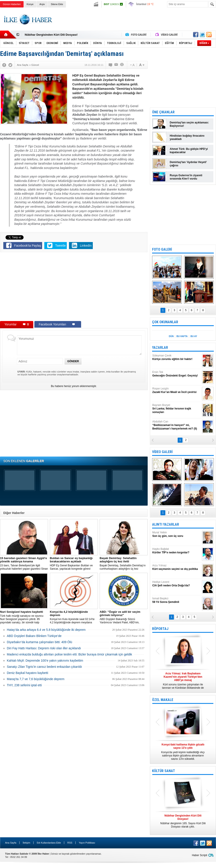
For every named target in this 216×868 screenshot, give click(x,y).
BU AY (194, 336)
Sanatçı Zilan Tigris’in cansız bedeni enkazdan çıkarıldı (44, 667)
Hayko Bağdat (177, 551)
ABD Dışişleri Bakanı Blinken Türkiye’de (34, 636)
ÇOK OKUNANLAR (165, 322)
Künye (30, 4)
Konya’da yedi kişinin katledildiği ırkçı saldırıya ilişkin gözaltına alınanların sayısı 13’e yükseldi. (183, 752)
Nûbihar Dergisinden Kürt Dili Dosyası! (51, 35)
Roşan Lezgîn (177, 390)
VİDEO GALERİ (162, 452)
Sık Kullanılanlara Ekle (49, 843)
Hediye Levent (177, 584)
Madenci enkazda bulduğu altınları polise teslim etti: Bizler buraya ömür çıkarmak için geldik (69, 654)
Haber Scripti (200, 855)
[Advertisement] (74, 288)
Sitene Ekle (57, 4)
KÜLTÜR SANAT (164, 771)
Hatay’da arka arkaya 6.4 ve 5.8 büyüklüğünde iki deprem (46, 630)
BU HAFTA (182, 336)
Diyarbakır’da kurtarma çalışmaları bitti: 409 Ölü (39, 642)
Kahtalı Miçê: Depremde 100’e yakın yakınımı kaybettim (45, 661)
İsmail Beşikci (177, 600)
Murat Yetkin (177, 534)
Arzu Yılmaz (177, 567)
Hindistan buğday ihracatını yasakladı (187, 137)
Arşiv (42, 4)
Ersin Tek (177, 374)
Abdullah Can (177, 425)
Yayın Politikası (87, 843)
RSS (70, 843)
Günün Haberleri (12, 4)
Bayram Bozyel (177, 409)
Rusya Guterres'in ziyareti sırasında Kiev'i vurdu (186, 177)
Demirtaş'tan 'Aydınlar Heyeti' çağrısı (188, 164)
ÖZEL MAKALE (163, 700)
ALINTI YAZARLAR (166, 524)
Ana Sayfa (11, 843)
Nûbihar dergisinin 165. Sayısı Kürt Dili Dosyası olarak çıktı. (183, 821)
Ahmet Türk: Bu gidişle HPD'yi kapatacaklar (189, 151)
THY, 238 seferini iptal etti (24, 685)
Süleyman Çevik (177, 357)
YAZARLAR (160, 348)
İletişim (26, 843)
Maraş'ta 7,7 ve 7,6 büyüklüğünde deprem (36, 679)
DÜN (171, 336)
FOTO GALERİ (162, 249)
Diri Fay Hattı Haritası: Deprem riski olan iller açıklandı (44, 648)
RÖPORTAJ (160, 629)
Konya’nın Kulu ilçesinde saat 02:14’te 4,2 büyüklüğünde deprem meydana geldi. (74, 617)
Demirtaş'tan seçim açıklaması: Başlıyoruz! (189, 124)
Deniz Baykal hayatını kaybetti (28, 673)
